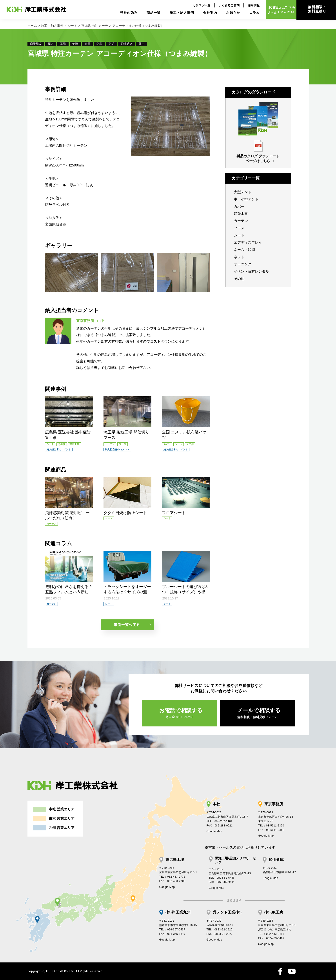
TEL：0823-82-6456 (222, 878)
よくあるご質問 (220, 7)
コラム (245, 14)
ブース (239, 228)
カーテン (241, 221)
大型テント (243, 192)
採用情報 (245, 7)
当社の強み (120, 14)
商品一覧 (144, 14)
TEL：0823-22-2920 (220, 930)
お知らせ (224, 14)
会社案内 (201, 14)
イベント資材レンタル (251, 271)
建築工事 (241, 214)
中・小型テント (246, 199)
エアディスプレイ (248, 242)
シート (73, 26)
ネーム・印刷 (244, 250)
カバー (239, 207)
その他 (239, 279)
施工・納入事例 (173, 14)
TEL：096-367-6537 (172, 930)
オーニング (243, 264)
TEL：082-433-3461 (271, 934)
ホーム (32, 26)
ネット (239, 257)
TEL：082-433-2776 (172, 877)
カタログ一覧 (193, 7)
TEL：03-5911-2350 (271, 826)
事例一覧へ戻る (127, 625)
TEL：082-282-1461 (220, 821)
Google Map (214, 831)
